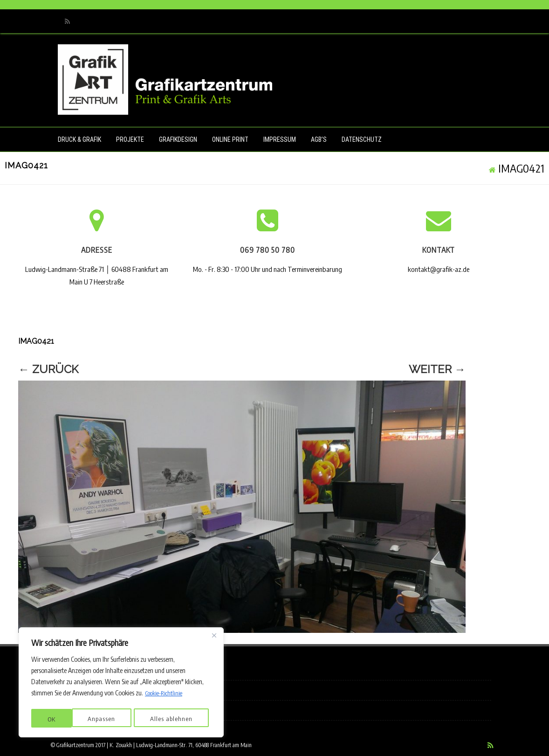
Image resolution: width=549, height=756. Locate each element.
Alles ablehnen (131, 719)
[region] (121, 684)
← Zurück (48, 369)
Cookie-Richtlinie (166, 696)
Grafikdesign (178, 139)
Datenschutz (362, 139)
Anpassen (61, 719)
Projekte (130, 139)
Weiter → (437, 369)
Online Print (230, 139)
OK (191, 719)
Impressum (280, 139)
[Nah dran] (214, 638)
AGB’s (319, 139)
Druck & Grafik (79, 139)
